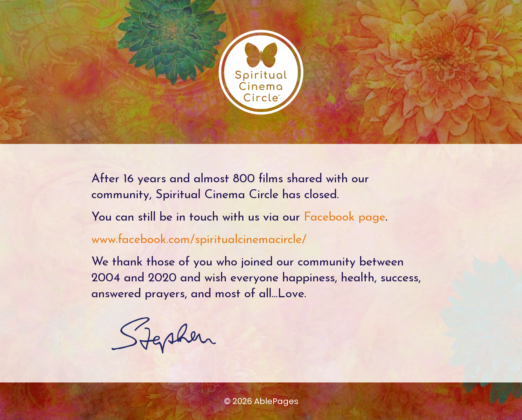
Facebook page (345, 218)
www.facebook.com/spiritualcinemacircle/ (199, 240)
